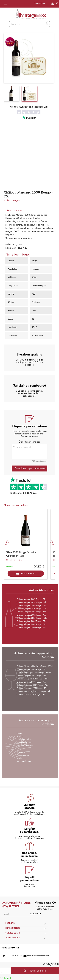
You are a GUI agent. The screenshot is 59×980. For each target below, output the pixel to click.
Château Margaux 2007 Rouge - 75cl (31, 599)
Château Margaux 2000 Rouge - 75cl (31, 627)
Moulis (19, 758)
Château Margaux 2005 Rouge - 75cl (31, 621)
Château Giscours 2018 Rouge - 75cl (31, 682)
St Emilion (21, 752)
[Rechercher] (29, 24)
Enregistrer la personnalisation (30, 468)
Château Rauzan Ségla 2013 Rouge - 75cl (33, 691)
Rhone (9, 560)
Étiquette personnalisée (29, 442)
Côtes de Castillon (24, 739)
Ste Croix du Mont (24, 761)
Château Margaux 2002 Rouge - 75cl (31, 615)
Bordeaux (8, 200)
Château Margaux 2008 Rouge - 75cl (31, 624)
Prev (6, 542)
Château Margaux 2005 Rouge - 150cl (32, 618)
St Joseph (18, 560)
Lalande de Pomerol (25, 743)
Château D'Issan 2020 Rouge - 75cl (31, 695)
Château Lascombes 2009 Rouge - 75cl (32, 685)
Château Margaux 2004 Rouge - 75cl (31, 612)
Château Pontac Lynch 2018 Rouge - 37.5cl (34, 673)
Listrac (19, 733)
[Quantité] (7, 971)
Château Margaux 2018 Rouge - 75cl (31, 609)
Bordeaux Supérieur (25, 746)
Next (53, 542)
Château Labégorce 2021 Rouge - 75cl (32, 688)
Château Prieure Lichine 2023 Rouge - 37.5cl (35, 666)
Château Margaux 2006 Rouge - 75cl (31, 606)
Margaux (16, 200)
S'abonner (35, 914)
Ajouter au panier (35, 971)
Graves (19, 749)
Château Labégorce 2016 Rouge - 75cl (32, 679)
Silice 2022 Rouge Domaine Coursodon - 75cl (21, 554)
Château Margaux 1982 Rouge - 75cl (31, 602)
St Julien (20, 736)
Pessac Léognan (23, 755)
